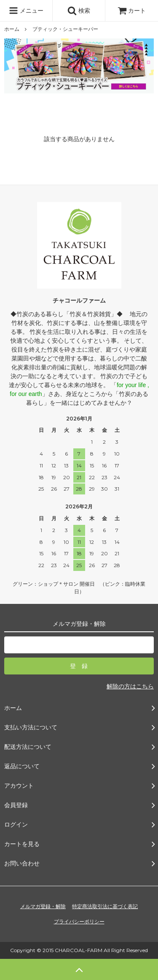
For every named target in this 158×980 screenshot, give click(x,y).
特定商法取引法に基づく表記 (105, 906)
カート (132, 11)
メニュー (26, 11)
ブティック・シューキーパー (65, 29)
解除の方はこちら (130, 686)
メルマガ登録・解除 (43, 906)
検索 (79, 11)
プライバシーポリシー (79, 922)
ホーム (12, 29)
